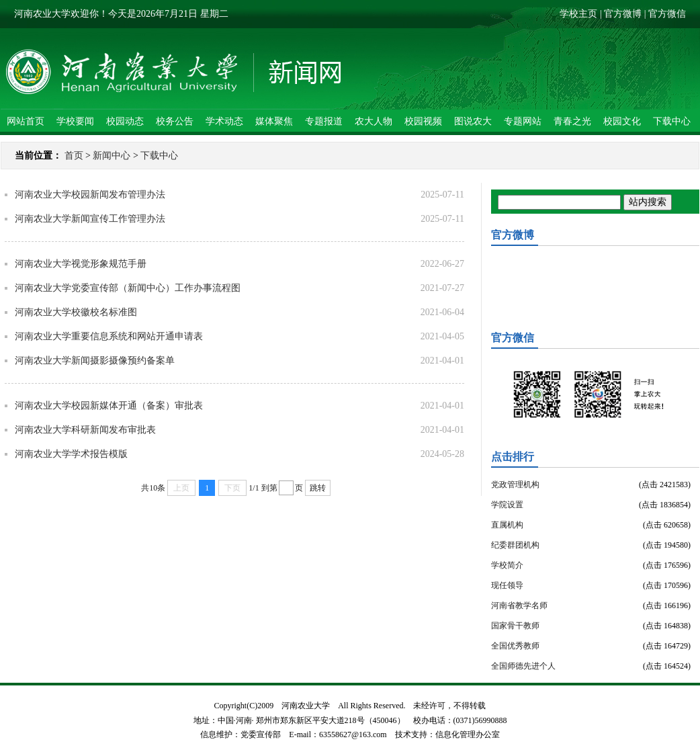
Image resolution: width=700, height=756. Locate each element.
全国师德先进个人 (523, 666)
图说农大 (473, 121)
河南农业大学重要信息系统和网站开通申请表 (109, 336)
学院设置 (507, 505)
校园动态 (125, 121)
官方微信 (667, 14)
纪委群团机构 (515, 545)
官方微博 (623, 14)
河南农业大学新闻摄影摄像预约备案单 (95, 361)
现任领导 (507, 585)
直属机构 (507, 525)
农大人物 (374, 121)
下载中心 (672, 121)
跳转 (318, 488)
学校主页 (578, 14)
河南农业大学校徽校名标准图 (76, 312)
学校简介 (507, 565)
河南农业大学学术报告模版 (71, 454)
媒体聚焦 (274, 121)
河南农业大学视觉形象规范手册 (81, 264)
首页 (74, 156)
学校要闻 (75, 121)
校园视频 (423, 121)
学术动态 (224, 121)
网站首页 (26, 121)
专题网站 (523, 121)
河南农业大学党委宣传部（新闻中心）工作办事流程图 (128, 288)
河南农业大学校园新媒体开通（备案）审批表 (109, 406)
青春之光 (572, 121)
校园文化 (622, 121)
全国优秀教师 (515, 646)
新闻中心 (112, 156)
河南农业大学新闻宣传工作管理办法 (90, 219)
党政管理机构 (515, 485)
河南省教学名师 (519, 605)
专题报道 (324, 121)
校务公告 (175, 121)
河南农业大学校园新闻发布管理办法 (90, 195)
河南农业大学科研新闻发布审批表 (85, 430)
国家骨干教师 (515, 626)
